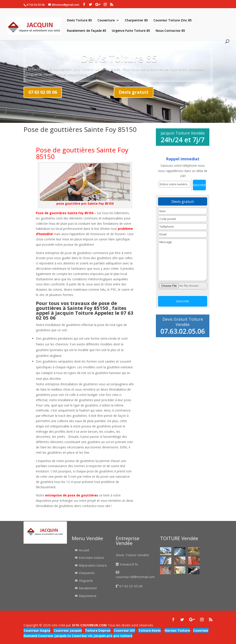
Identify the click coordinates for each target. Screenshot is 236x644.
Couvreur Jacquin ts (54, 636)
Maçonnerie (88, 596)
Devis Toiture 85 (79, 21)
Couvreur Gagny (37, 630)
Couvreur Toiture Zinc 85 (172, 21)
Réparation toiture (93, 565)
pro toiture (123, 636)
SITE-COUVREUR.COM (89, 625)
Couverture (106, 21)
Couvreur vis (82, 636)
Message (183, 260)
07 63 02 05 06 (43, 92)
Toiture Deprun (98, 630)
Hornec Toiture (177, 630)
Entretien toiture (91, 558)
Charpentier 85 (136, 21)
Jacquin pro (103, 636)
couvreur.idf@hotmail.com (135, 577)
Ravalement (88, 588)
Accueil (84, 550)
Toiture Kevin (149, 630)
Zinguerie (86, 580)
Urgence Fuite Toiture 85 (131, 31)
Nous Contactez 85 (170, 31)
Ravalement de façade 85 (87, 31)
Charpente (87, 573)
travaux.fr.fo (129, 564)
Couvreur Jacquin (68, 630)
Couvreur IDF (124, 630)
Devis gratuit (134, 92)
